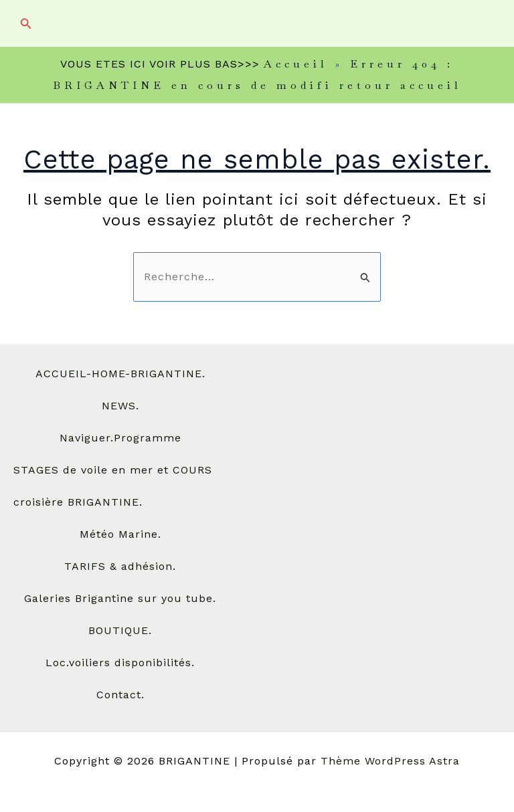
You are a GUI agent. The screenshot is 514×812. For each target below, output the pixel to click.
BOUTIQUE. (120, 630)
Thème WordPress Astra (390, 761)
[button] (26, 24)
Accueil (296, 64)
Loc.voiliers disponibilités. (120, 663)
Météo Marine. (120, 534)
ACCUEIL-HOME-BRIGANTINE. (120, 374)
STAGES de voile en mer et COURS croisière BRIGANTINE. (113, 486)
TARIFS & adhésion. (120, 566)
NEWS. (120, 406)
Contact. (120, 695)
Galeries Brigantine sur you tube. (120, 598)
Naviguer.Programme (120, 438)
